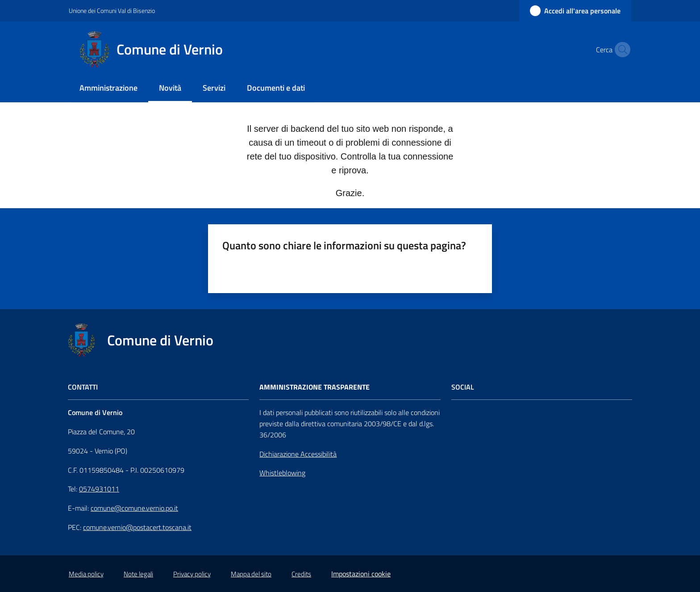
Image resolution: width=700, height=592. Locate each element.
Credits (301, 574)
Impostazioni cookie (361, 574)
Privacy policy (192, 574)
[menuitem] (108, 89)
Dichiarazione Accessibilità (298, 454)
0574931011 (99, 489)
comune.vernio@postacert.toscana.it (137, 527)
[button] (621, 50)
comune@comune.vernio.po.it (134, 508)
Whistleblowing (282, 473)
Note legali (138, 574)
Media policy (86, 574)
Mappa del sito (251, 574)
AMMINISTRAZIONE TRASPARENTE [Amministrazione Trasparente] (315, 387)
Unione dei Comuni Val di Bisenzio (112, 10)
